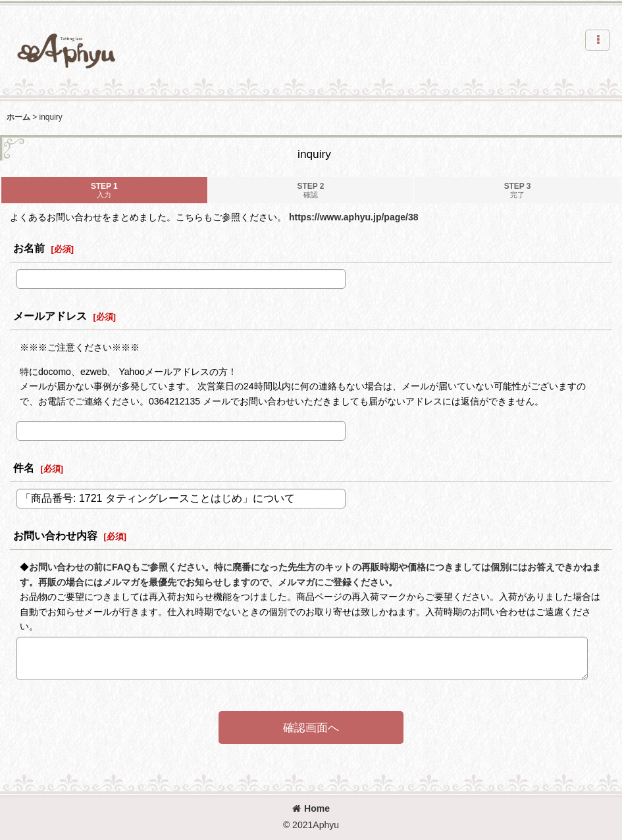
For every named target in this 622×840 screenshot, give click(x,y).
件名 (24, 468)
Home (311, 808)
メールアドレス (50, 316)
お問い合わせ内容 (55, 535)
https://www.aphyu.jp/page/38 (354, 217)
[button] (598, 40)
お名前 (29, 248)
